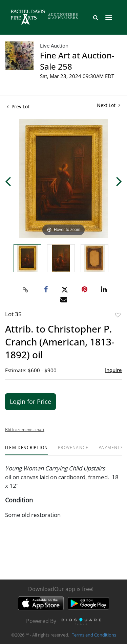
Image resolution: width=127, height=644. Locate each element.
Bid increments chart (25, 430)
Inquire (113, 370)
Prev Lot (18, 106)
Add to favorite (118, 315)
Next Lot (109, 105)
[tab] (26, 450)
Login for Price (30, 401)
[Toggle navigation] (109, 17)
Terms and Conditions (94, 635)
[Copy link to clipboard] (25, 290)
